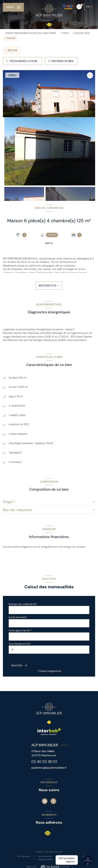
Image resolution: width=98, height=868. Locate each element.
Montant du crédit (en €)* (23, 604)
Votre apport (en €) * (20, 631)
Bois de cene (82, 33)
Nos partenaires (45, 856)
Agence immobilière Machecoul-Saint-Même (31, 33)
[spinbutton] (49, 650)
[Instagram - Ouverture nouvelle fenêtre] (45, 801)
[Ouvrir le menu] (13, 7)
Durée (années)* (18, 617)
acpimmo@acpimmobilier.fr (49, 768)
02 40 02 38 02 (44, 762)
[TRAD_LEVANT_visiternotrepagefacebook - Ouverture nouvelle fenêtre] (53, 801)
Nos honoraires (24, 856)
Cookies (63, 859)
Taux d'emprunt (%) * (20, 644)
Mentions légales (67, 856)
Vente (66, 33)
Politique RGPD (46, 859)
